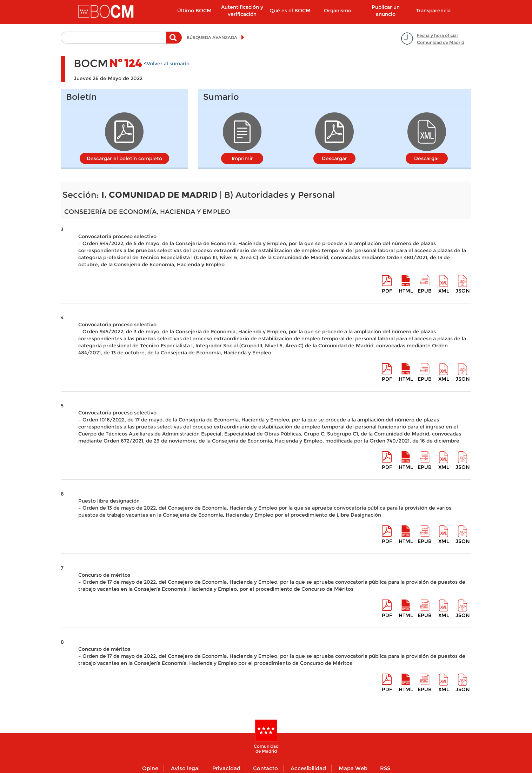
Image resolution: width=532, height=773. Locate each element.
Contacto (265, 768)
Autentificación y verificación (242, 11)
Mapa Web (353, 768)
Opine (150, 768)
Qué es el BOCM (290, 11)
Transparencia (433, 11)
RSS (385, 768)
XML (444, 291)
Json (463, 291)
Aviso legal (185, 768)
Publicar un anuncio (386, 11)
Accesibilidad (308, 768)
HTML (406, 291)
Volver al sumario (168, 64)
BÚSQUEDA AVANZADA (212, 37)
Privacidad (226, 768)
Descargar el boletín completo (124, 158)
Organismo (338, 11)
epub (425, 291)
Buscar (174, 41)
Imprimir (242, 158)
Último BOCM (194, 11)
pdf (387, 291)
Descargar (334, 158)
